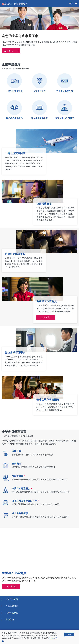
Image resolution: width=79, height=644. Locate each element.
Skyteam (12, 4)
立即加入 (9, 51)
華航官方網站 (12, 599)
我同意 (69, 634)
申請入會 (10, 620)
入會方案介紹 (12, 613)
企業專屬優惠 (12, 606)
